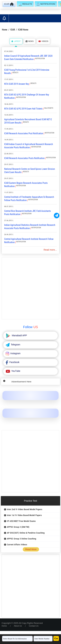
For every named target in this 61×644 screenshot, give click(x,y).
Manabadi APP (19, 335)
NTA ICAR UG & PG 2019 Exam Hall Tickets (23, 109)
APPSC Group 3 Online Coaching (21, 539)
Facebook (14, 362)
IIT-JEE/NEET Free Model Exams (21, 521)
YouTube (16, 371)
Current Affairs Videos (17, 545)
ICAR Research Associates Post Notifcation (24, 133)
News (30, 41)
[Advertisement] (30, 288)
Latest (16, 41)
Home (5, 30)
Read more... (50, 250)
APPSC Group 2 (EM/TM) (18, 527)
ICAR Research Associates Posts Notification (24, 158)
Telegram (15, 345)
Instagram (15, 353)
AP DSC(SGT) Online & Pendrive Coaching (26, 533)
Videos (44, 41)
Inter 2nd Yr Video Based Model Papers (24, 509)
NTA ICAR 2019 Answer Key (17, 84)
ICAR (13, 30)
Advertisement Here (21, 382)
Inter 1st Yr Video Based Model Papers (24, 515)
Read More (31, 549)
